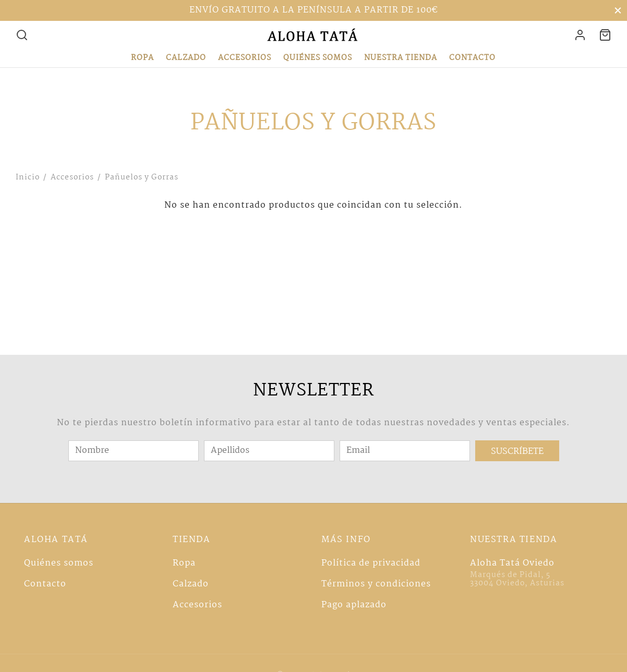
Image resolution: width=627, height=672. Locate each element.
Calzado (186, 58)
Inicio (28, 177)
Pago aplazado (354, 605)
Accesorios (245, 58)
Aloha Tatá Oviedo (512, 563)
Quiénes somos (318, 58)
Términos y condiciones (376, 584)
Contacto (472, 58)
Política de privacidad (371, 563)
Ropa (142, 58)
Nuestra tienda (401, 58)
